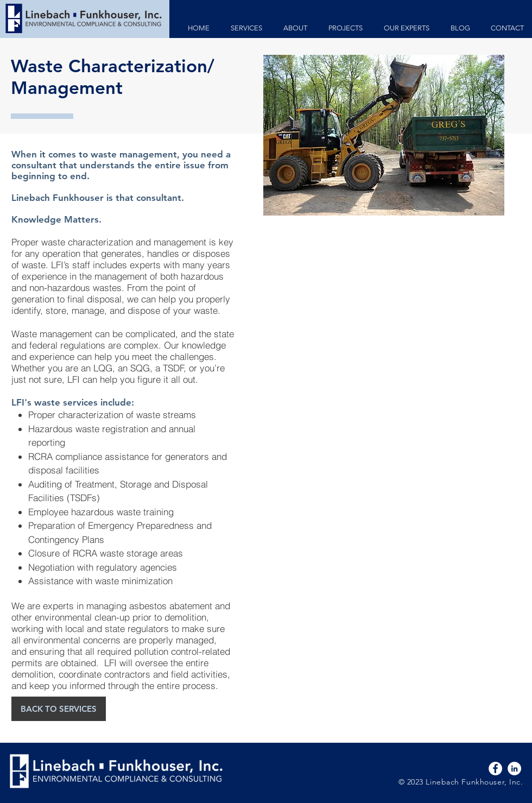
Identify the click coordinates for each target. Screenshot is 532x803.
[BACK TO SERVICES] (59, 709)
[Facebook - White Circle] (495, 769)
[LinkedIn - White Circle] (514, 769)
